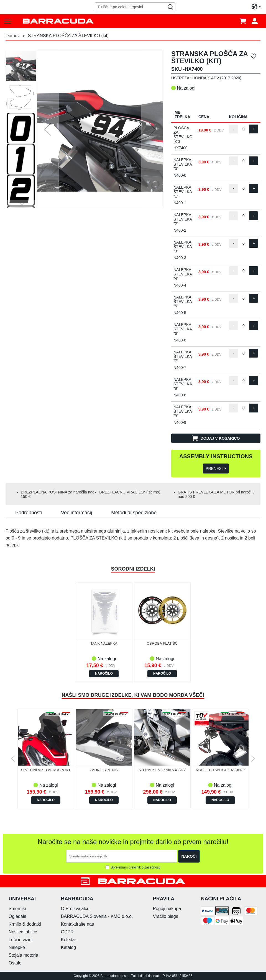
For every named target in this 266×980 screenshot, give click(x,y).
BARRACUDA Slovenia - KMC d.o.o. (97, 916)
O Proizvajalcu (75, 909)
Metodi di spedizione (134, 513)
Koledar (69, 940)
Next (253, 759)
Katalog (68, 947)
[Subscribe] (189, 856)
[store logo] (58, 21)
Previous (13, 759)
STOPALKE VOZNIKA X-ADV (162, 770)
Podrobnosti (29, 513)
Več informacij (76, 513)
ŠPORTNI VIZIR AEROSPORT (46, 770)
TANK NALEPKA (104, 643)
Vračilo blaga (166, 916)
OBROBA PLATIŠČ (162, 643)
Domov (13, 36)
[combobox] (135, 7)
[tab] (29, 512)
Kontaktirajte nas (77, 924)
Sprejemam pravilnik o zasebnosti (135, 867)
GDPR (67, 932)
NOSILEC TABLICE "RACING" (220, 770)
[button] (48, 129)
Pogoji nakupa (167, 909)
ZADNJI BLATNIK (104, 770)
